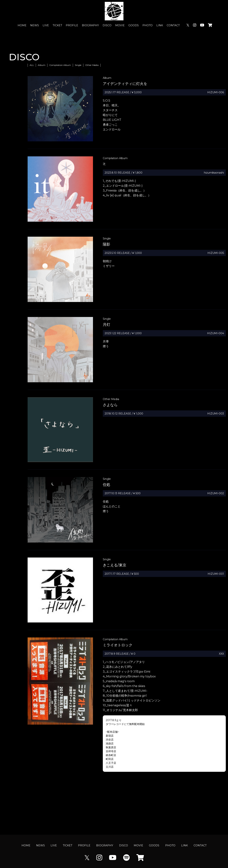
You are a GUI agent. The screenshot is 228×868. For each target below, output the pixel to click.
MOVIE (120, 25)
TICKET (57, 25)
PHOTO (148, 25)
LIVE (46, 25)
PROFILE (72, 25)
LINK (160, 25)
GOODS (134, 25)
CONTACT (173, 25)
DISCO (107, 25)
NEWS (35, 25)
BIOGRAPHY (90, 25)
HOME (22, 25)
